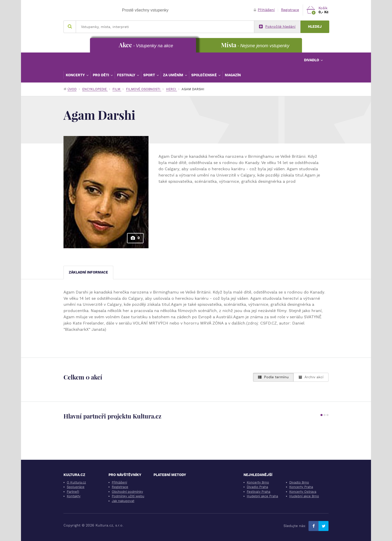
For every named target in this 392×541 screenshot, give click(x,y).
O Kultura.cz (76, 482)
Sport (150, 75)
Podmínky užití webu (128, 496)
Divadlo (312, 60)
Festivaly (127, 75)
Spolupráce (76, 487)
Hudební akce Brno (304, 496)
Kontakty (74, 496)
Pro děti (101, 75)
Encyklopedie (95, 89)
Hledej (315, 27)
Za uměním (174, 75)
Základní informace (88, 272)
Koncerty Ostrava (303, 492)
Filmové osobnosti (144, 89)
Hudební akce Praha (262, 496)
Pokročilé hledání (277, 27)
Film (117, 89)
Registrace (290, 10)
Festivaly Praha (258, 492)
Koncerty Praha (301, 487)
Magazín (233, 75)
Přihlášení (264, 10)
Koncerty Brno (258, 482)
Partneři (73, 492)
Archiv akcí (311, 377)
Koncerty (76, 75)
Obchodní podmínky (127, 492)
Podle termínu (273, 377)
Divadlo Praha (257, 487)
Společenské (204, 75)
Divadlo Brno (299, 482)
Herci (171, 89)
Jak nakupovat (123, 501)
